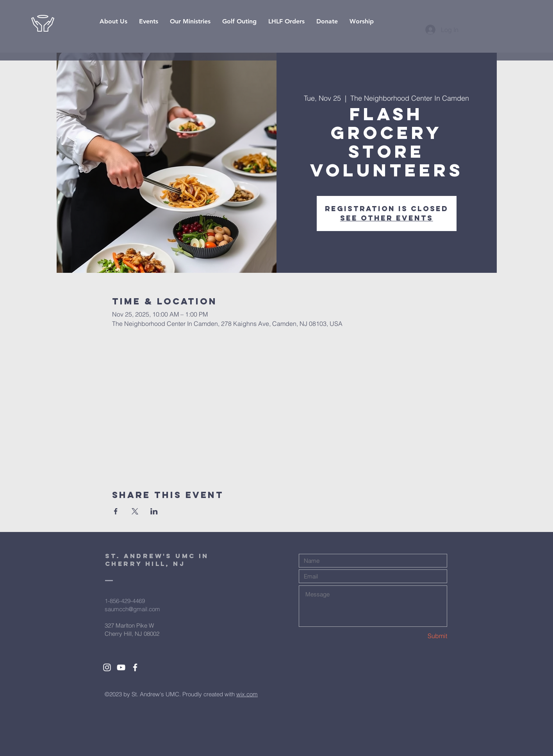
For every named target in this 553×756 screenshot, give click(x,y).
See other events (387, 218)
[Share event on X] (135, 511)
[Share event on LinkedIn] (154, 511)
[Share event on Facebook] (116, 511)
